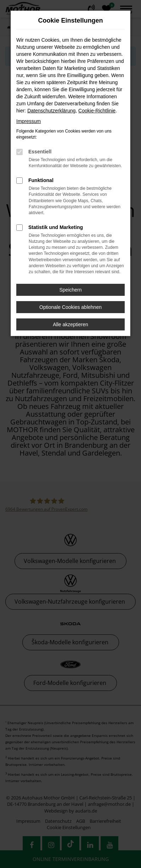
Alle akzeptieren (70, 324)
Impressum (29, 121)
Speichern (70, 290)
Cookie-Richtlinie (97, 111)
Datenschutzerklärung (51, 111)
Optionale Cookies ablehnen (70, 307)
